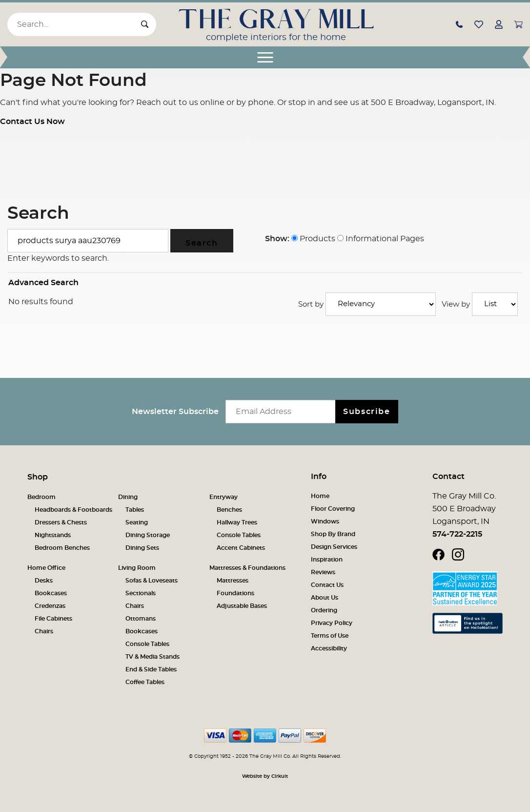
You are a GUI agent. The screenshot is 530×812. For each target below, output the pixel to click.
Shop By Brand (333, 534)
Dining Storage (148, 535)
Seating (137, 522)
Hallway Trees (237, 522)
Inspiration (327, 560)
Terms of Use (330, 636)
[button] (459, 24)
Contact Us (327, 585)
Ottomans (141, 619)
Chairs (44, 631)
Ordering (324, 610)
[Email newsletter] (283, 412)
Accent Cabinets (241, 548)
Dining (128, 497)
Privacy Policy (332, 623)
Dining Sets (142, 548)
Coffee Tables (145, 682)
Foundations (235, 593)
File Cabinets (53, 619)
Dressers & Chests (61, 522)
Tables (135, 510)
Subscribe (367, 412)
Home (320, 496)
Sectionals (141, 593)
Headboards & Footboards (73, 510)
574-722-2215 (457, 534)
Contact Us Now (32, 122)
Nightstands (53, 535)
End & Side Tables (151, 669)
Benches (229, 510)
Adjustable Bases (242, 606)
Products (313, 239)
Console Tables (239, 535)
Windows (325, 521)
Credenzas (50, 606)
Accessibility (329, 648)
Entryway (224, 497)
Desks (44, 581)
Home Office (46, 568)
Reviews (323, 572)
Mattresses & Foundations (247, 568)
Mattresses (233, 581)
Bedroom (41, 497)
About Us (325, 598)
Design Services (334, 547)
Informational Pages (381, 239)
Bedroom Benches (62, 548)
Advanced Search (43, 283)
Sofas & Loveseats (152, 581)
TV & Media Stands (153, 657)
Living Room (137, 568)
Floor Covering (333, 509)
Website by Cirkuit (265, 776)
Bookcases (51, 593)
